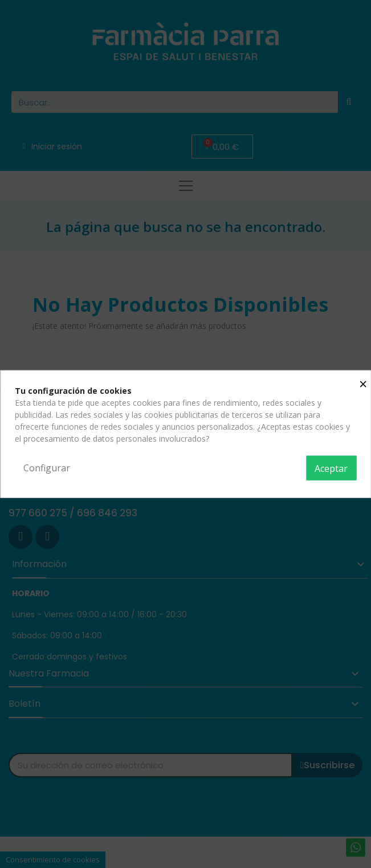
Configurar (47, 467)
